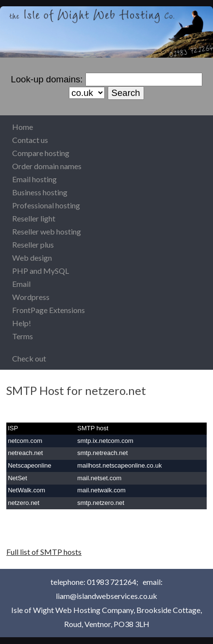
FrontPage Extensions (49, 310)
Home (23, 127)
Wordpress (31, 297)
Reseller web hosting (47, 231)
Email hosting (34, 179)
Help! (22, 323)
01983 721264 (112, 582)
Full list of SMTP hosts (44, 552)
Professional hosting (46, 205)
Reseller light (34, 218)
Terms (23, 336)
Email (21, 284)
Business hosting (40, 192)
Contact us (30, 140)
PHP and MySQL (41, 271)
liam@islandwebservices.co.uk (106, 596)
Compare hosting (41, 153)
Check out (29, 358)
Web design (32, 258)
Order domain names (47, 166)
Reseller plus (33, 244)
